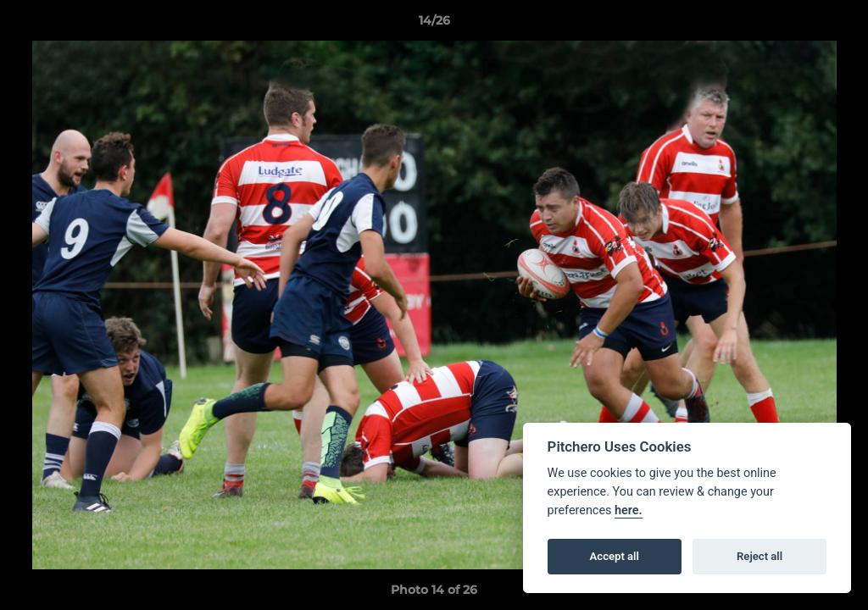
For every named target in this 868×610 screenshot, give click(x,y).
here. (629, 510)
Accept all (615, 556)
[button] (837, 25)
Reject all (759, 556)
